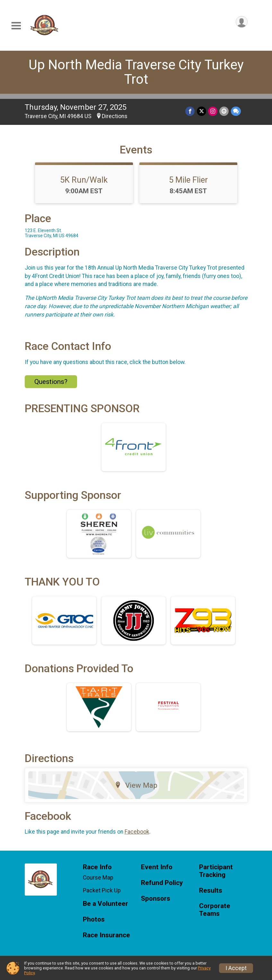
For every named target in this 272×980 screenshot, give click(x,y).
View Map (136, 785)
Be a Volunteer (105, 904)
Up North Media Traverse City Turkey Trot (136, 72)
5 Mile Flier (188, 180)
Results (211, 891)
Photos (94, 919)
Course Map (98, 878)
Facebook (137, 832)
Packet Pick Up (102, 890)
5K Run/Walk (84, 180)
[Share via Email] (224, 111)
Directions (115, 116)
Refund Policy (162, 883)
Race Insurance (106, 935)
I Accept (236, 968)
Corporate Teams (215, 910)
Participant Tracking (216, 871)
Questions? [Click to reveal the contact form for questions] (51, 382)
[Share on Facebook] (191, 111)
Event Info (157, 867)
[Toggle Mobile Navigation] (16, 26)
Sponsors (156, 899)
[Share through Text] (236, 111)
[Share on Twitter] (202, 111)
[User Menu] (242, 22)
